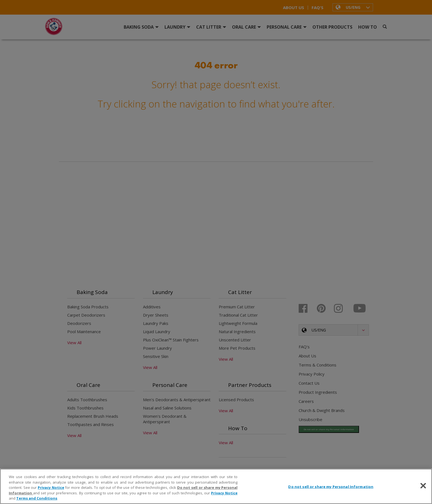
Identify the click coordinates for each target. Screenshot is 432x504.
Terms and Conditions (37, 498)
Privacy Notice (51, 487)
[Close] (423, 486)
